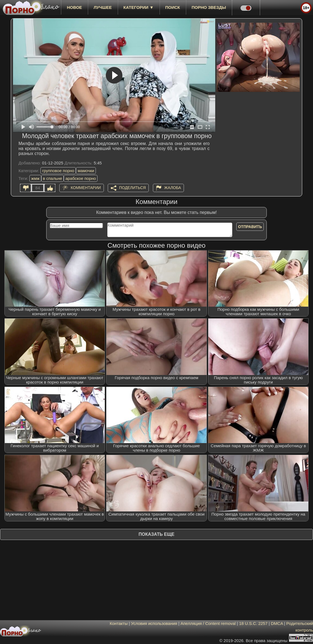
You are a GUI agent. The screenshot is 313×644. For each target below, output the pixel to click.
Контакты (119, 623)
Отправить (250, 227)
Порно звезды (209, 7)
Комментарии (86, 188)
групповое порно (58, 171)
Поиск (173, 7)
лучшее (103, 7)
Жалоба (173, 188)
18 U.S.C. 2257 (253, 623)
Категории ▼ (139, 7)
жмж (35, 178)
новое (74, 7)
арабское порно (81, 178)
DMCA (277, 623)
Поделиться (132, 188)
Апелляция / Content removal (208, 623)
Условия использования (154, 623)
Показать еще (156, 534)
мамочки (86, 171)
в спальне (52, 178)
